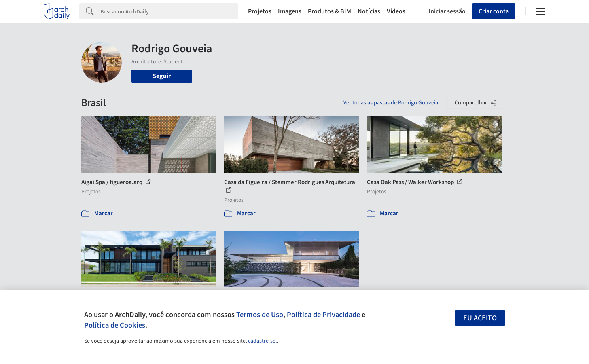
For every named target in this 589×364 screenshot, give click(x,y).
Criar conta (494, 11)
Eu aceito (480, 318)
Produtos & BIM (329, 11)
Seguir (162, 76)
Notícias (369, 11)
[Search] (169, 11)
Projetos (260, 11)
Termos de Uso (260, 315)
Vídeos (396, 11)
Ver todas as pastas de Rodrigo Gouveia (391, 103)
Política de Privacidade (323, 315)
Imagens (290, 11)
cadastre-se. (262, 341)
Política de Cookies (115, 325)
